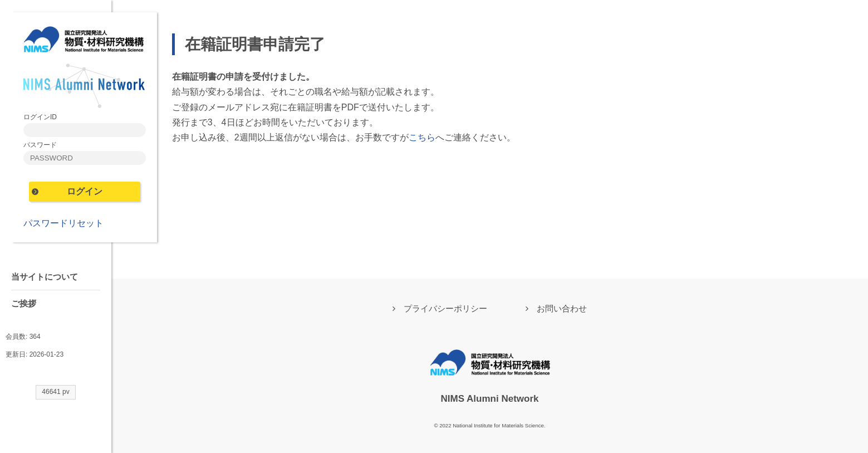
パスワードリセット (63, 223)
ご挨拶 (24, 303)
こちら (422, 137)
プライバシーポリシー (445, 308)
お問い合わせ (562, 308)
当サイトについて (45, 277)
